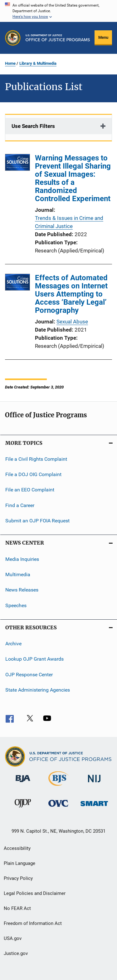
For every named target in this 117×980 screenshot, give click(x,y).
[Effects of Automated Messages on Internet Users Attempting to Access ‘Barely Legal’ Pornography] (17, 283)
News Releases (22, 590)
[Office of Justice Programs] (13, 38)
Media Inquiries (22, 559)
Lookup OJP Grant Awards (34, 659)
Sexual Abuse (72, 322)
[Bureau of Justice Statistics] (58, 787)
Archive (13, 644)
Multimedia (18, 574)
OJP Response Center (29, 674)
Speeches (16, 605)
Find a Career (20, 505)
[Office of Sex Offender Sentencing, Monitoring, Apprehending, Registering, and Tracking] (94, 807)
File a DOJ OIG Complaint (33, 474)
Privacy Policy (18, 878)
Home (10, 63)
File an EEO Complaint (30, 490)
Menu (103, 37)
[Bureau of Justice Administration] (23, 783)
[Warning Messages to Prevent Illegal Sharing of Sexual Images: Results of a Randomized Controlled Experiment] (17, 163)
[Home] (58, 38)
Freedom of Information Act (33, 923)
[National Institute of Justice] (94, 783)
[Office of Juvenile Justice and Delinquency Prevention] (23, 809)
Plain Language (19, 863)
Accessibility (17, 848)
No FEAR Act (17, 908)
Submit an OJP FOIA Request (37, 521)
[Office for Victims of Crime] (58, 808)
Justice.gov (16, 953)
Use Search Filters (33, 126)
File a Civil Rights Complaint (36, 459)
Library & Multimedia (38, 63)
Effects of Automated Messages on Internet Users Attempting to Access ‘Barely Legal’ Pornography (71, 294)
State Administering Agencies (38, 690)
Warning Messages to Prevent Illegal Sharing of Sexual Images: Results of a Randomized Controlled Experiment (73, 178)
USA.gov (13, 938)
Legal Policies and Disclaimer (35, 893)
